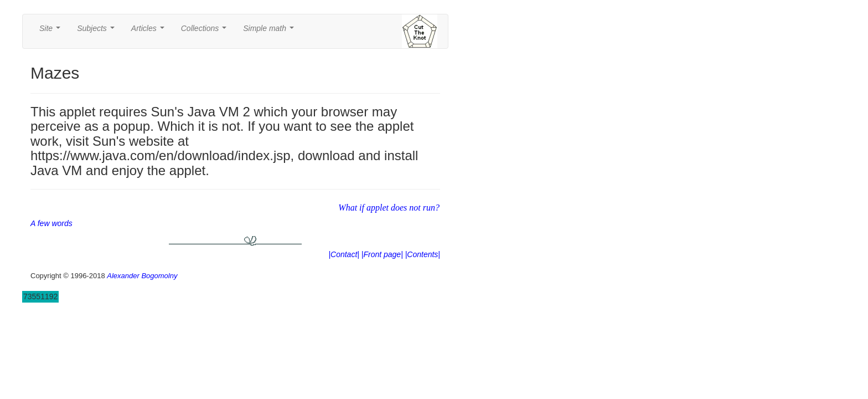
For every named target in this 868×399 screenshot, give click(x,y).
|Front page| (382, 254)
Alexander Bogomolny (142, 276)
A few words (51, 223)
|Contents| (423, 254)
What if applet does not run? (389, 208)
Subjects (98, 31)
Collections (206, 31)
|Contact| (344, 254)
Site (52, 31)
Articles (150, 31)
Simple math (270, 31)
